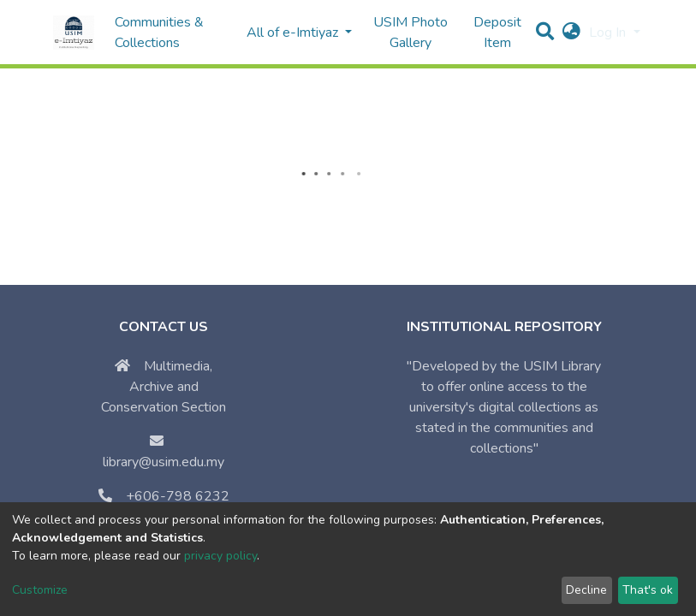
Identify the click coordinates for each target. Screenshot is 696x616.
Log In (609, 33)
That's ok (648, 590)
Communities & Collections (159, 33)
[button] (571, 33)
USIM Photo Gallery (410, 33)
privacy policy (220, 556)
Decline (586, 590)
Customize (40, 590)
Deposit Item (497, 33)
